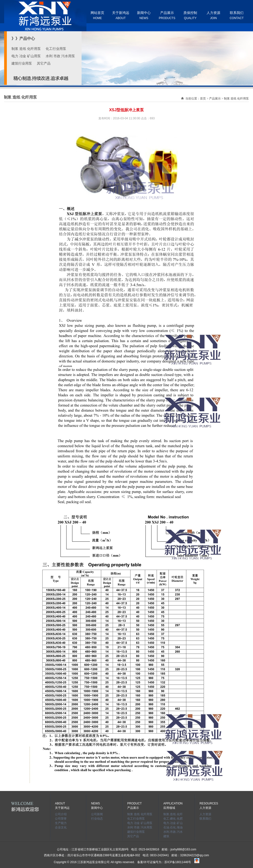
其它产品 (44, 63)
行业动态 (97, 819)
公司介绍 (61, 814)
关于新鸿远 (121, 15)
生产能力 (61, 823)
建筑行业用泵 (22, 63)
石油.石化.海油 (173, 827)
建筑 (166, 836)
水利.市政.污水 (173, 832)
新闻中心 (144, 15)
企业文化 (61, 827)
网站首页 (97, 15)
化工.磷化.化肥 (173, 819)
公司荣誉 (61, 819)
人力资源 (213, 15)
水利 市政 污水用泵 (60, 56)
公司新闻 (97, 814)
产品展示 (167, 15)
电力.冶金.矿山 (173, 823)
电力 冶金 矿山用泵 (26, 56)
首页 (203, 99)
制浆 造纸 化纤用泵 (26, 49)
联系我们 (237, 15)
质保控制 (190, 15)
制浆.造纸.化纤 (173, 814)
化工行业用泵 (56, 49)
